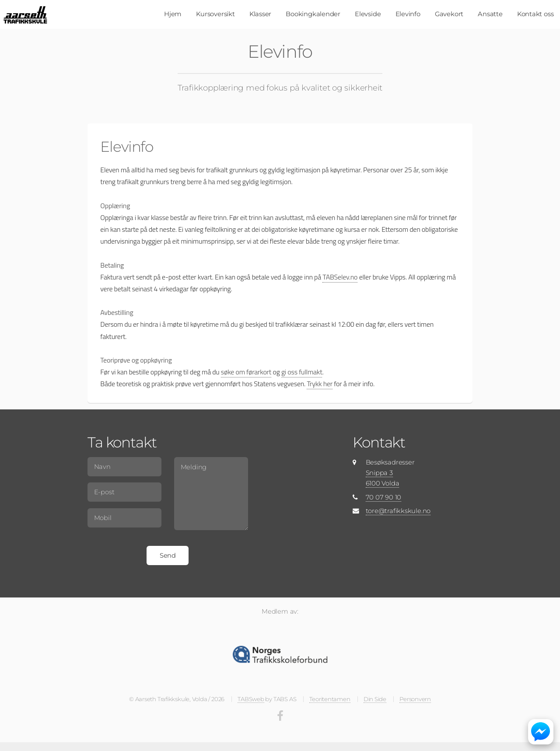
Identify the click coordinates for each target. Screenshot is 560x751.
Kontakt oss (535, 14)
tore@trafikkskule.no (398, 511)
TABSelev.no (340, 277)
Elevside (368, 14)
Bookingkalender (313, 14)
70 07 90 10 (384, 497)
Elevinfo (408, 14)
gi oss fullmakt (302, 372)
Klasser (260, 14)
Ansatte (490, 14)
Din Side (375, 699)
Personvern (415, 699)
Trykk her (320, 384)
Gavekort (449, 14)
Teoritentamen (330, 699)
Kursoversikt (215, 14)
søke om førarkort (246, 372)
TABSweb (251, 699)
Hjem (173, 14)
